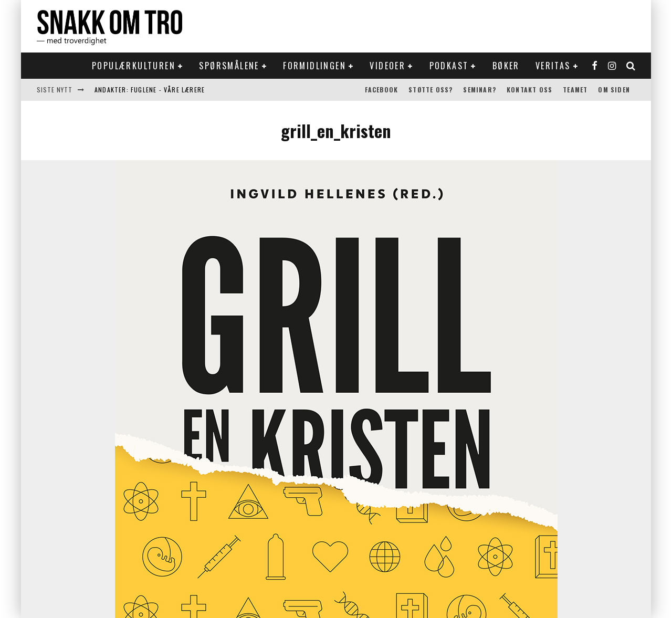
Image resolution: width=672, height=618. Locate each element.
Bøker (506, 66)
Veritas (553, 66)
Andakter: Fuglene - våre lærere (150, 90)
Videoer (387, 66)
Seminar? (480, 90)
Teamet (575, 90)
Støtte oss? (430, 90)
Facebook (382, 90)
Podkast (449, 66)
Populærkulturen (134, 66)
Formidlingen (314, 66)
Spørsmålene (229, 66)
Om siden (614, 90)
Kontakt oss (529, 90)
